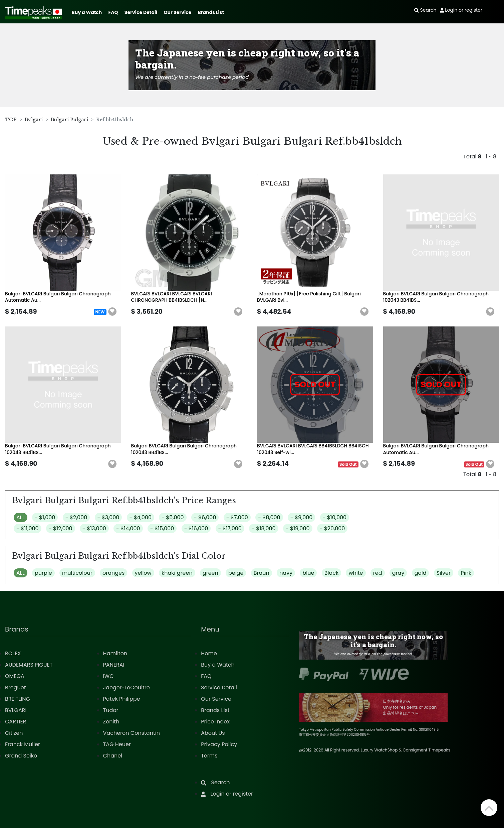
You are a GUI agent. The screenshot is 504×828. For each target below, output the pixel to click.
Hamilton (115, 653)
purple (43, 573)
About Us (213, 733)
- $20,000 (332, 528)
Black (332, 573)
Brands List (211, 12)
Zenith (111, 722)
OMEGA (15, 676)
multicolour (77, 573)
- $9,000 (301, 517)
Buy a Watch (87, 12)
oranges (113, 573)
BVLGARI (16, 710)
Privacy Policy (219, 744)
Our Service (178, 12)
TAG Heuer (117, 744)
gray (398, 573)
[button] (112, 312)
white (356, 573)
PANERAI (114, 665)
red (378, 573)
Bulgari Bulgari (69, 120)
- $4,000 (141, 517)
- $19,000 (298, 528)
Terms (209, 756)
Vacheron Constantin (132, 733)
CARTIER (16, 722)
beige (236, 573)
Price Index (215, 722)
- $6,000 (205, 517)
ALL (21, 517)
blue (308, 573)
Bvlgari (34, 120)
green (210, 573)
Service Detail (141, 12)
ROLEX (13, 653)
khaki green (177, 573)
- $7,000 (237, 517)
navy (286, 573)
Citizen (14, 733)
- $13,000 (94, 528)
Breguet (16, 687)
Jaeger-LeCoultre (127, 687)
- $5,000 (173, 517)
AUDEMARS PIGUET (29, 665)
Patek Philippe (122, 699)
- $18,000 (264, 528)
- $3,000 (108, 517)
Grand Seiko (21, 756)
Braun (262, 573)
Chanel (113, 756)
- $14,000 (128, 528)
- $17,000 (230, 528)
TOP (11, 120)
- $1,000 (45, 517)
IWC (108, 676)
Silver (444, 573)
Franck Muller (23, 744)
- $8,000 (269, 517)
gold (421, 573)
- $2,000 (76, 517)
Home (209, 653)
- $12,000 (61, 528)
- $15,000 (162, 528)
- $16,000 (196, 528)
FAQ (113, 12)
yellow (143, 573)
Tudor (111, 710)
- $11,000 (28, 528)
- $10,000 (335, 517)
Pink (466, 573)
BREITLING (18, 699)
